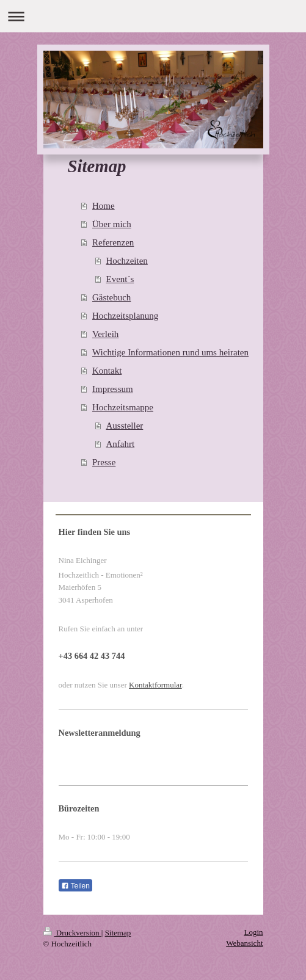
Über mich (112, 224)
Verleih (105, 334)
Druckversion (72, 933)
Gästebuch (111, 297)
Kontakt (107, 371)
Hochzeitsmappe (123, 407)
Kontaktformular (155, 685)
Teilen (75, 886)
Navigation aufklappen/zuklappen (153, 16)
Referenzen (113, 242)
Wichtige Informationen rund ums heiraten (170, 352)
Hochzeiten (127, 261)
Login (253, 932)
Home (104, 206)
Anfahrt (121, 444)
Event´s (120, 279)
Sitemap (118, 933)
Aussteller (125, 426)
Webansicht (244, 943)
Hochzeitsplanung (125, 316)
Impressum (113, 389)
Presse (104, 462)
